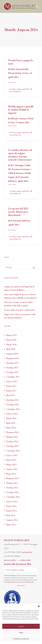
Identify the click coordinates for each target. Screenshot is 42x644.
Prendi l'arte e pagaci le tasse (20, 62)
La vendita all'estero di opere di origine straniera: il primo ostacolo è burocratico (20, 155)
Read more (13, 82)
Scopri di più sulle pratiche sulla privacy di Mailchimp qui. (19, 582)
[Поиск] (21, 267)
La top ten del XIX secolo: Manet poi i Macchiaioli (18, 212)
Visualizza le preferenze (21, 639)
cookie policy (25, 560)
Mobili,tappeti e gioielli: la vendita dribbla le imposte (21, 110)
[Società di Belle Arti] (20, 6)
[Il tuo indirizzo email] (21, 570)
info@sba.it (27, 552)
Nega (21, 632)
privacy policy (10, 560)
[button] (39, 606)
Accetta (21, 626)
